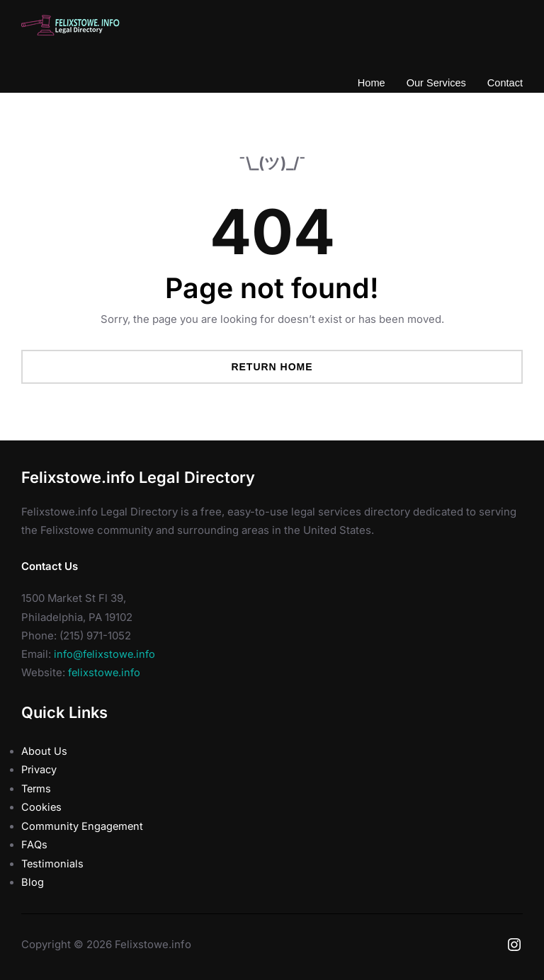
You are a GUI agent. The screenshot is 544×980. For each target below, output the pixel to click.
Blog (33, 881)
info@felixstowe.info (106, 654)
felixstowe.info (106, 673)
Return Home (272, 367)
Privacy (40, 770)
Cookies (42, 807)
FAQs (34, 843)
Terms (37, 788)
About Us (44, 751)
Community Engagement (83, 825)
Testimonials (53, 862)
